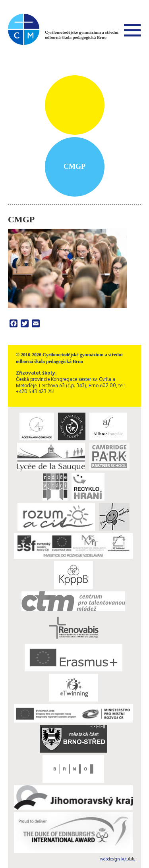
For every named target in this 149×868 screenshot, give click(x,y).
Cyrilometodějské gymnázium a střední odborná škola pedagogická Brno (82, 35)
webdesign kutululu (118, 859)
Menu (132, 30)
